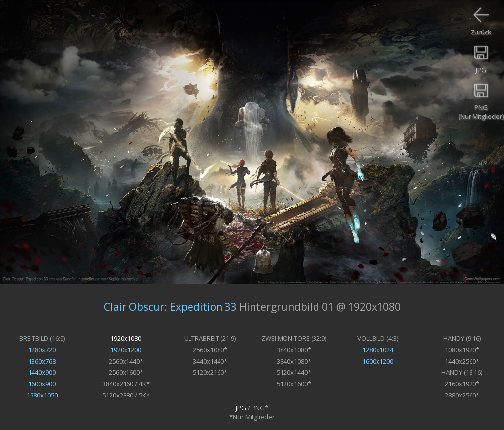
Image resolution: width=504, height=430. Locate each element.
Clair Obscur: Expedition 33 (170, 307)
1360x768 (42, 361)
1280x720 (42, 350)
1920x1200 (126, 350)
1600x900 (42, 384)
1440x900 (42, 372)
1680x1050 (42, 395)
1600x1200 (378, 361)
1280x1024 (378, 350)
